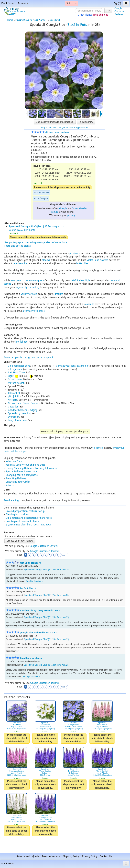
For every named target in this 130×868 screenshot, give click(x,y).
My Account (8, 864)
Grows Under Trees (19, 403)
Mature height (16, 383)
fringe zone (16, 369)
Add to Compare (41, 198)
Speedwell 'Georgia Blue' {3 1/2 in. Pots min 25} (47, 570)
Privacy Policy (90, 856)
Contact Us (106, 856)
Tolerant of (14, 393)
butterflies (82, 263)
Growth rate (15, 380)
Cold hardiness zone (19, 366)
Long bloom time (17, 420)
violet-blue (93, 260)
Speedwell (55, 20)
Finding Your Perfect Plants (31, 20)
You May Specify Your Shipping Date (25, 465)
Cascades (13, 407)
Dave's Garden (79, 209)
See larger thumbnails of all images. (55, 122)
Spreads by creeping (19, 413)
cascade (90, 304)
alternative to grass (34, 311)
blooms (46, 260)
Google (63, 209)
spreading (34, 287)
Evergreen (14, 417)
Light (11, 376)
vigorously (21, 287)
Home (10, 20)
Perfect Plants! (28, 588)
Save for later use (41, 193)
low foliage (21, 342)
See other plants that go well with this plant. (29, 357)
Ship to (71, 3)
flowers (104, 260)
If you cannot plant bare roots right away (28, 525)
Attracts (13, 400)
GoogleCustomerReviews (120, 11)
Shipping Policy (71, 856)
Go (108, 11)
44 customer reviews (50, 132)
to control (98, 448)
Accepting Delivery (16, 478)
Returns (10, 485)
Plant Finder (8, 3)
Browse (23, 3)
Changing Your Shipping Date (22, 475)
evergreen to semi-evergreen (27, 280)
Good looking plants (31, 658)
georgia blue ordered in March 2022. (40, 632)
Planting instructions (17, 515)
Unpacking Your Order (18, 482)
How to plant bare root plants (22, 521)
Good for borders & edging (23, 410)
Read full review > (35, 581)
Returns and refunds (28, 856)
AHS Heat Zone (16, 373)
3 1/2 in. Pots (77, 25)
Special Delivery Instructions (21, 472)
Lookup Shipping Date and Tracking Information (32, 468)
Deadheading (11, 500)
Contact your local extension (72, 366)
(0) (117, 3)
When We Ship (14, 461)
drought (59, 294)
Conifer (35, 403)
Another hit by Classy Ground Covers (40, 610)
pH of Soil (13, 397)
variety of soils (29, 294)
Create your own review (20, 541)
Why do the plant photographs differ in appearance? (64, 127)
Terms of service (51, 856)
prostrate (75, 253)
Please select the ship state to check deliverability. (62, 187)
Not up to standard (30, 563)
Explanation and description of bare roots (29, 518)
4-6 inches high (81, 280)
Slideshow (86, 122)
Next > (64, 555)
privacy (71, 215)
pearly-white (20, 263)
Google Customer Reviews (44, 546)
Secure (55, 212)
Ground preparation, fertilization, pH (26, 511)
